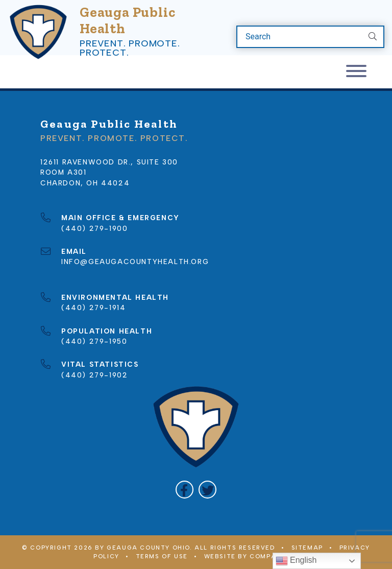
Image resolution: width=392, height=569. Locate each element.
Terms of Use (162, 556)
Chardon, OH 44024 (85, 183)
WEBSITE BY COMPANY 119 (251, 556)
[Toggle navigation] (356, 72)
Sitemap (307, 548)
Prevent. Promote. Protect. (130, 48)
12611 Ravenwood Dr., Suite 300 (109, 162)
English (296, 561)
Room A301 (63, 172)
